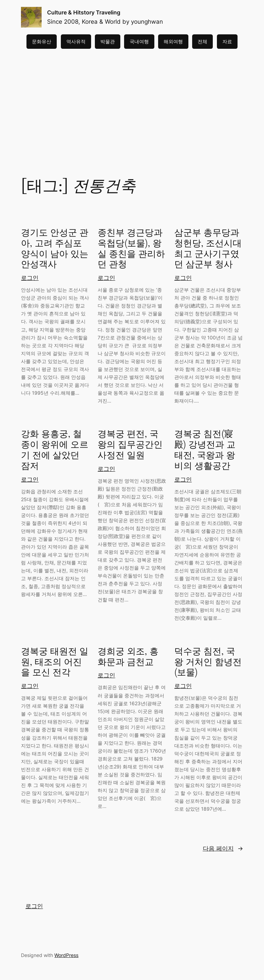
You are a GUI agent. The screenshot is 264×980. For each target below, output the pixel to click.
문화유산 (42, 41)
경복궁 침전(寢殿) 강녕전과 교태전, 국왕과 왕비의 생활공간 (205, 450)
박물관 (108, 41)
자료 (227, 41)
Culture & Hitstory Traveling (84, 12)
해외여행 (173, 41)
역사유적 (76, 41)
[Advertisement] (132, 103)
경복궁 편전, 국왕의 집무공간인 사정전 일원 (130, 445)
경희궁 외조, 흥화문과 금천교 (128, 657)
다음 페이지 (223, 848)
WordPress (66, 955)
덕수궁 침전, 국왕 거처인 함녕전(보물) (208, 662)
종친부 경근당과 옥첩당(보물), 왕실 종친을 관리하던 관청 (131, 249)
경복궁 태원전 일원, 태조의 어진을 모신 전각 (55, 662)
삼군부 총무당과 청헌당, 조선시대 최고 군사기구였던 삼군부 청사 (208, 249)
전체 (202, 41)
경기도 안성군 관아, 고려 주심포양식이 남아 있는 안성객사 (55, 249)
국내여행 (139, 41)
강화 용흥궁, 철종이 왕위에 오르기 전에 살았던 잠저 (55, 450)
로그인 (30, 278)
